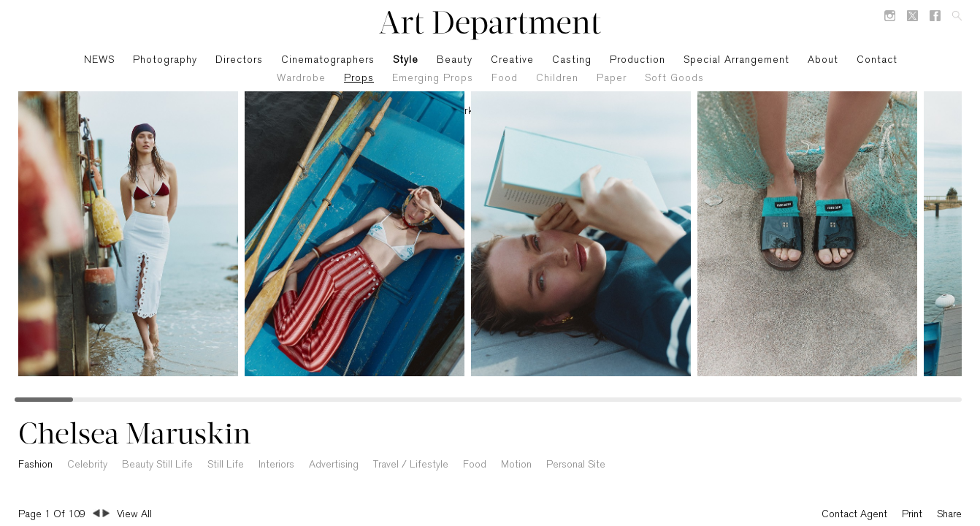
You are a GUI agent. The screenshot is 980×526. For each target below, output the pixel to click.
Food (505, 79)
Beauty (455, 60)
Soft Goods (674, 79)
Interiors (276, 465)
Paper (612, 79)
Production (638, 60)
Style (406, 60)
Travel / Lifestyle (411, 465)
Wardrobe (301, 79)
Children (557, 79)
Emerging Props (433, 79)
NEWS (99, 60)
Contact (877, 60)
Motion (516, 465)
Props (359, 79)
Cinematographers (328, 60)
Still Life (226, 465)
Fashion (35, 465)
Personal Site (576, 465)
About (823, 60)
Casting (572, 60)
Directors (239, 60)
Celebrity (87, 465)
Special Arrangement (736, 60)
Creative (512, 60)
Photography (165, 60)
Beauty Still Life (157, 465)
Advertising (334, 465)
